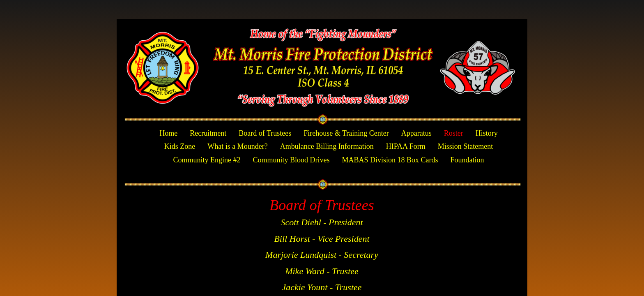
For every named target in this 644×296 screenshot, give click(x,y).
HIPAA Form (406, 146)
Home (168, 133)
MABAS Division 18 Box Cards (390, 160)
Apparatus (416, 133)
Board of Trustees (265, 133)
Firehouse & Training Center (346, 133)
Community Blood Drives (291, 160)
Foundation (467, 160)
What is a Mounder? (237, 146)
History (487, 133)
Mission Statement (466, 146)
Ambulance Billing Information (327, 146)
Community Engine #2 (207, 160)
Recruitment (208, 133)
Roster (454, 133)
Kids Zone (180, 146)
